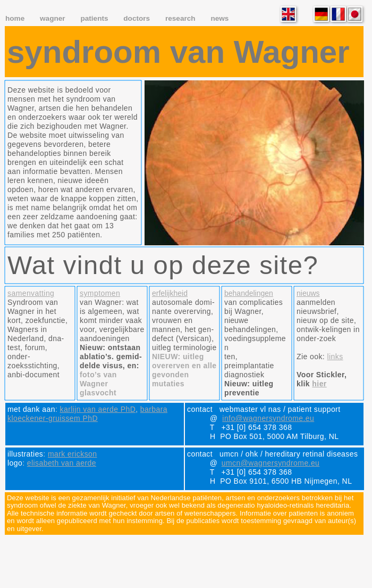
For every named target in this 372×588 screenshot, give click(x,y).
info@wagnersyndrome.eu (268, 418)
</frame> (73, 163)
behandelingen (249, 293)
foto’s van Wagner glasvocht (98, 384)
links (335, 357)
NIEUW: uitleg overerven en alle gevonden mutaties (184, 370)
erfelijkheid (170, 293)
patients (95, 18)
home (16, 18)
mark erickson (73, 454)
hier (319, 384)
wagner (53, 18)
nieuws (308, 293)
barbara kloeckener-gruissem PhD (87, 414)
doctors (138, 18)
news (219, 18)
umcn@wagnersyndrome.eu (271, 463)
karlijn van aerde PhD (98, 409)
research (181, 18)
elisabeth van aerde (62, 463)
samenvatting (31, 293)
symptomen (100, 293)
